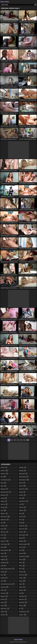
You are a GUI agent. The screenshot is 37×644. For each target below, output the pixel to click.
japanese (4, 596)
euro (3, 538)
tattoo (22, 566)
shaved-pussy (24, 556)
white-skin (23, 602)
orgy (22, 513)
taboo (22, 563)
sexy (22, 550)
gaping (4, 572)
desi (3, 523)
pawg (22, 523)
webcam (22, 590)
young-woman (24, 612)
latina (4, 605)
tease (22, 569)
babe (3, 483)
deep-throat (5, 517)
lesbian (4, 612)
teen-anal (23, 575)
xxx (21, 609)
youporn (23, 615)
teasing (22, 572)
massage (23, 471)
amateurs (4, 474)
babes (3, 486)
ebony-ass (4, 532)
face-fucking (5, 544)
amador (4, 467)
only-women (24, 501)
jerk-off (4, 599)
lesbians (4, 615)
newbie (22, 492)
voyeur (22, 587)
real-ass (22, 532)
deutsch (4, 526)
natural (22, 486)
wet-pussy (23, 596)
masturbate (23, 474)
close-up (4, 504)
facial (4, 547)
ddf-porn (4, 513)
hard (3, 581)
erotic (3, 535)
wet (21, 593)
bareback (4, 495)
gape (3, 566)
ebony (3, 529)
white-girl (23, 599)
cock (3, 510)
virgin (22, 584)
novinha (22, 495)
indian (4, 590)
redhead (23, 541)
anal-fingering (6, 480)
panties (22, 517)
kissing (4, 602)
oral (21, 504)
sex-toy (22, 547)
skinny (22, 559)
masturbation (24, 480)
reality (22, 538)
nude (22, 498)
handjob (4, 578)
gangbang (4, 563)
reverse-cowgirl (24, 544)
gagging (4, 559)
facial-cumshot (6, 550)
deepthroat (5, 520)
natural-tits (23, 489)
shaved (22, 553)
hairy (3, 575)
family (4, 553)
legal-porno (5, 609)
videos (22, 581)
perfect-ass (23, 526)
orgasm (23, 510)
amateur (4, 471)
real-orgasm (24, 535)
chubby (4, 501)
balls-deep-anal (6, 492)
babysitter (4, 489)
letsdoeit (23, 467)
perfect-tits (23, 529)
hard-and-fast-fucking (8, 584)
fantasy (4, 556)
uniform (22, 578)
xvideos (22, 605)
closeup (4, 507)
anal (3, 477)
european (5, 541)
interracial (4, 593)
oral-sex (22, 507)
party (22, 520)
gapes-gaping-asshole (7, 569)
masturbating (24, 477)
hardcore (4, 587)
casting (4, 498)
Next (28, 440)
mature (22, 483)
